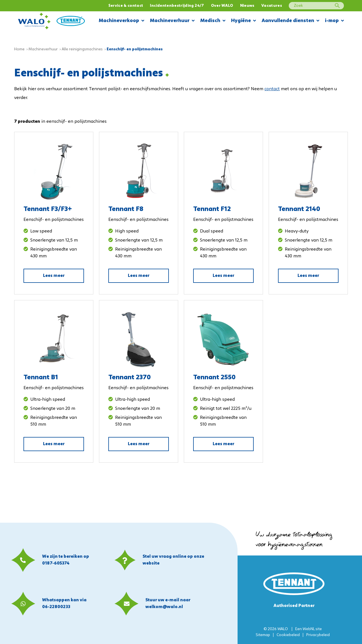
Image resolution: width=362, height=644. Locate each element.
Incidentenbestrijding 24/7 (177, 6)
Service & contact (126, 6)
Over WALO (222, 6)
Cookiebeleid (288, 635)
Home (19, 49)
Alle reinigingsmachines (82, 49)
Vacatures (272, 6)
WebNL (309, 629)
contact (272, 89)
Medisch (213, 21)
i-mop (334, 21)
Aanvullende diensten (290, 21)
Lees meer (54, 276)
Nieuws (247, 6)
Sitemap (263, 635)
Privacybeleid (318, 635)
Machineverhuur (172, 21)
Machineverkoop (121, 21)
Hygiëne (244, 21)
